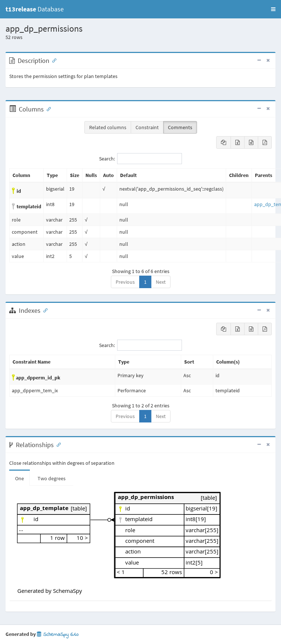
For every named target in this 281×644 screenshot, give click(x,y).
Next (161, 282)
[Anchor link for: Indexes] (44, 310)
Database (35, 9)
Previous (125, 282)
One (20, 478)
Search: (140, 159)
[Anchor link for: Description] (53, 60)
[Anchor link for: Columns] (47, 109)
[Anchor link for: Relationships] (57, 444)
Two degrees (52, 478)
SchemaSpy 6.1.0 (58, 635)
